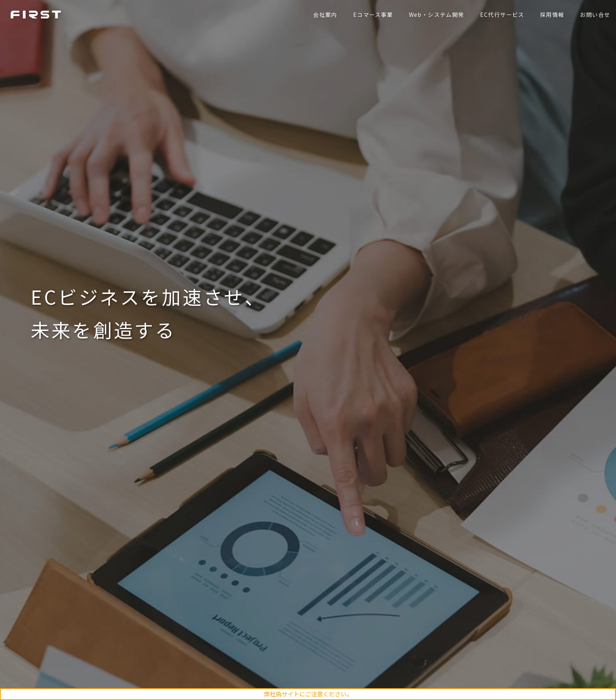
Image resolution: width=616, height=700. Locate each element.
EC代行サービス (500, 15)
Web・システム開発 (434, 15)
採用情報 (550, 15)
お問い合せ (593, 15)
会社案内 (323, 15)
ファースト (38, 15)
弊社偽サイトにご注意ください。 (308, 694)
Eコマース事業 (371, 15)
